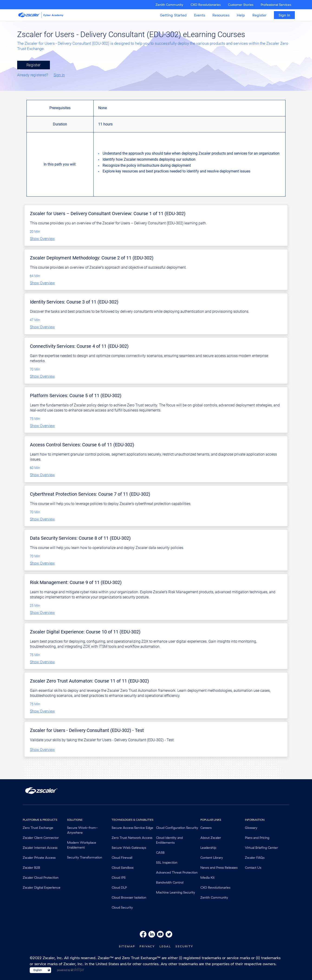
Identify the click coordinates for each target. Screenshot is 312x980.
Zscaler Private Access (39, 858)
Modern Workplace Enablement (82, 845)
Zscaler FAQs (255, 858)
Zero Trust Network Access (132, 838)
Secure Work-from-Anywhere (83, 830)
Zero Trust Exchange (38, 828)
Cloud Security (122, 907)
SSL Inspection (167, 862)
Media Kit (207, 878)
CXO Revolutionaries (206, 5)
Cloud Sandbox (123, 868)
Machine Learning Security (175, 892)
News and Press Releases (219, 868)
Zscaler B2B (31, 868)
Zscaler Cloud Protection (41, 878)
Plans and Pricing (257, 838)
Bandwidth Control (170, 882)
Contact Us (253, 868)
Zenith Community (169, 5)
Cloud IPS (119, 878)
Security (184, 946)
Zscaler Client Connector (41, 838)
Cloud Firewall (122, 858)
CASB (160, 852)
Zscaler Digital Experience (42, 887)
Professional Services (276, 5)
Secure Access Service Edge (132, 828)
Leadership (208, 848)
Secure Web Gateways (129, 848)
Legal (165, 946)
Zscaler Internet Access (40, 848)
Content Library (212, 858)
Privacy (147, 946)
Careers (206, 828)
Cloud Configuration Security (177, 828)
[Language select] (38, 970)
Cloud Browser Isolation (129, 897)
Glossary (251, 828)
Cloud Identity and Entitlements (169, 840)
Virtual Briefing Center (261, 848)
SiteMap (127, 946)
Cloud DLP (119, 887)
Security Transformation (85, 857)
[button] (156, 239)
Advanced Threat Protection (177, 872)
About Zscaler (211, 838)
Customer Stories (241, 5)
